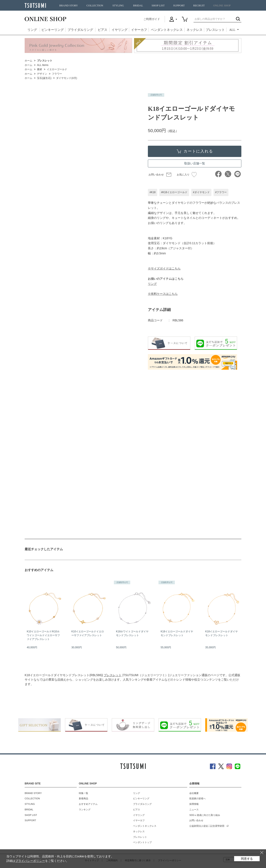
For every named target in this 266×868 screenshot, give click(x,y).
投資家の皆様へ (197, 798)
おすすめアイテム (88, 804)
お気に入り (187, 175)
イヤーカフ (139, 30)
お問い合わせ (156, 175)
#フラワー (221, 192)
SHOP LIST (158, 6)
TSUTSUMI (35, 5)
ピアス (103, 30)
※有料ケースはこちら (163, 294)
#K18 (153, 192)
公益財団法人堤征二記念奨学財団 (207, 826)
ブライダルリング (80, 30)
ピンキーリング (53, 30)
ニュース (194, 810)
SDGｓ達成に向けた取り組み (205, 815)
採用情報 (194, 804)
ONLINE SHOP (222, 6)
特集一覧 (83, 793)
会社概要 (194, 793)
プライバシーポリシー (30, 861)
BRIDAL (138, 6)
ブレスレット (215, 30)
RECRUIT (199, 6)
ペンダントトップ (142, 842)
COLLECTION (95, 6)
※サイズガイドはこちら (164, 268)
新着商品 (83, 798)
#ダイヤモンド (201, 192)
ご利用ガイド (152, 19)
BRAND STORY (69, 6)
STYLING (118, 6)
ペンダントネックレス (167, 30)
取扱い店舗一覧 (195, 163)
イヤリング (120, 30)
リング (32, 30)
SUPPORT (179, 6)
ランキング (85, 810)
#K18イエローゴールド (174, 192)
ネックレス (195, 30)
